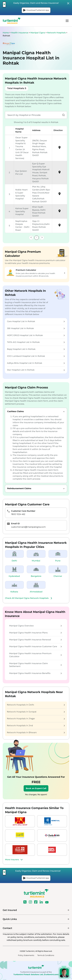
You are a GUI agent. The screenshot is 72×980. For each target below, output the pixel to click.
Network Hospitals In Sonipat (36, 712)
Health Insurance (20, 33)
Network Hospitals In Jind (36, 726)
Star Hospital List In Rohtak (36, 370)
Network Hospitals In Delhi (36, 705)
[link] (31, 238)
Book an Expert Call (36, 788)
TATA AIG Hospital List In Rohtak (36, 342)
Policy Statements (26, 955)
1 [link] (37, 238)
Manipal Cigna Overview (35, 626)
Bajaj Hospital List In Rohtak (36, 349)
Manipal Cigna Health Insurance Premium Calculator (35, 655)
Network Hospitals (57, 33)
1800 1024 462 (18, 514)
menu (67, 21)
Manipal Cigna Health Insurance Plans (35, 633)
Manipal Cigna (38, 33)
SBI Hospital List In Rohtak (36, 328)
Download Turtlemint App (36, 10)
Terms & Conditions (46, 955)
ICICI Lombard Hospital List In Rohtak (36, 356)
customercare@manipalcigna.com (28, 527)
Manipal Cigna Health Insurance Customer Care (35, 646)
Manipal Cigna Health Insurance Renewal (35, 640)
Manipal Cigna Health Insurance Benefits (35, 673)
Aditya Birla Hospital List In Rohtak (36, 363)
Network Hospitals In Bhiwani (36, 733)
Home (6, 33)
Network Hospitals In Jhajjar (36, 719)
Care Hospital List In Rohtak (36, 321)
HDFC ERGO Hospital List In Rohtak (36, 335)
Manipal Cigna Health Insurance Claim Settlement (35, 665)
